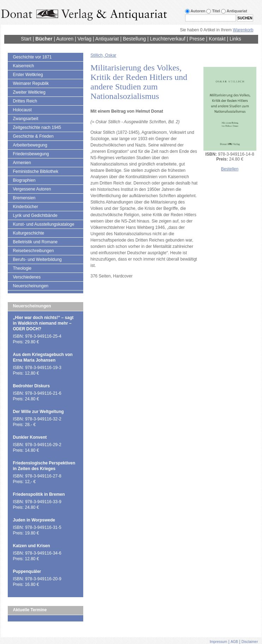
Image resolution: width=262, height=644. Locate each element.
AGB (234, 642)
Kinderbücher (26, 207)
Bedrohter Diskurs (32, 386)
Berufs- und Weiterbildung (38, 260)
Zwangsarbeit (26, 119)
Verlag (85, 39)
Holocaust (22, 110)
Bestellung (134, 39)
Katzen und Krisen (32, 546)
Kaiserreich (24, 66)
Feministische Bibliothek (36, 171)
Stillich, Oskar (103, 55)
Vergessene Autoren (32, 189)
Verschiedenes (27, 277)
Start (26, 39)
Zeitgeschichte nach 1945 (37, 127)
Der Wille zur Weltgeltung (38, 412)
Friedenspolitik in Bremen (39, 494)
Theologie (22, 268)
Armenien (22, 163)
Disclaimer (250, 642)
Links (235, 39)
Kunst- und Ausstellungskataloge (44, 224)
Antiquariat (107, 39)
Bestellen (230, 169)
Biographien (24, 180)
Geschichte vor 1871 (32, 57)
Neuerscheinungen (31, 286)
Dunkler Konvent (30, 437)
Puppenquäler (27, 571)
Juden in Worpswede (34, 520)
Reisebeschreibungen (33, 251)
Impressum (218, 642)
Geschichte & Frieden (33, 136)
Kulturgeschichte (29, 233)
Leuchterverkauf (167, 39)
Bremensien (24, 198)
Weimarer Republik (31, 83)
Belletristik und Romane (35, 242)
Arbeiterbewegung (30, 145)
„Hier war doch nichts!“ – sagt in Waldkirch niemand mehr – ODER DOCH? (43, 323)
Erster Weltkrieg (28, 75)
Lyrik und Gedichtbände (35, 215)
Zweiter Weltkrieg (29, 92)
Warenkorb (243, 30)
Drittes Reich (25, 101)
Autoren (65, 39)
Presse (197, 39)
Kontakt (217, 39)
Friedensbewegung (31, 154)
